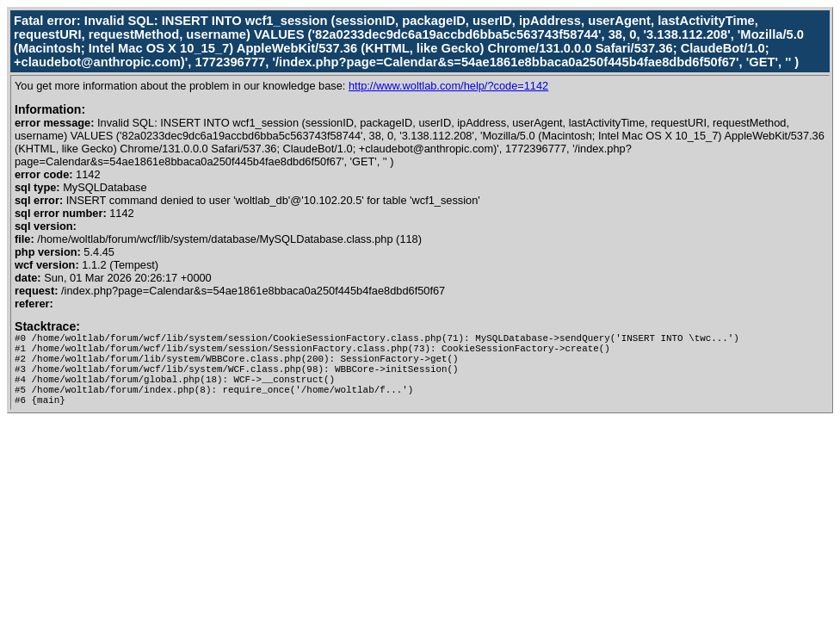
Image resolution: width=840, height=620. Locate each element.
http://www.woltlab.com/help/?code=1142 (448, 86)
